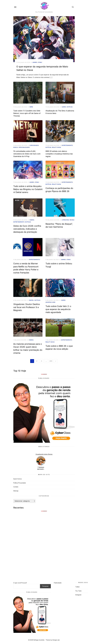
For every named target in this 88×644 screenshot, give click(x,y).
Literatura (65, 220)
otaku (40, 62)
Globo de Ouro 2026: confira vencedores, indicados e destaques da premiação (27, 229)
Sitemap (16, 491)
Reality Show (57, 147)
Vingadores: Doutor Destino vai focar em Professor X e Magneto (27, 307)
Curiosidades (34, 145)
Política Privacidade (20, 483)
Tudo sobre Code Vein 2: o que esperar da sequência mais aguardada (58, 309)
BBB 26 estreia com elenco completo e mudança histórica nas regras (59, 154)
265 (51, 361)
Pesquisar (45, 586)
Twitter (78, 587)
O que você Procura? (20, 583)
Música (16, 147)
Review (72, 220)
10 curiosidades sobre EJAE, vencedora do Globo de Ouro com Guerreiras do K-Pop (27, 154)
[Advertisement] (44, 528)
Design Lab (56, 640)
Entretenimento (67, 145)
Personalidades (24, 147)
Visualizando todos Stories (44, 454)
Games (64, 107)
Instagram (78, 595)
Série (31, 107)
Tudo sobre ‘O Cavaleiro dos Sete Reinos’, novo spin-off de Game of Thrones (27, 113)
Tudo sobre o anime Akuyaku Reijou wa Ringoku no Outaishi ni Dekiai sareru (28, 189)
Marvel (31, 300)
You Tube (78, 591)
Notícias (70, 107)
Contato (16, 487)
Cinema (32, 220)
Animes (35, 62)
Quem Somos (18, 479)
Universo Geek (50, 302)
